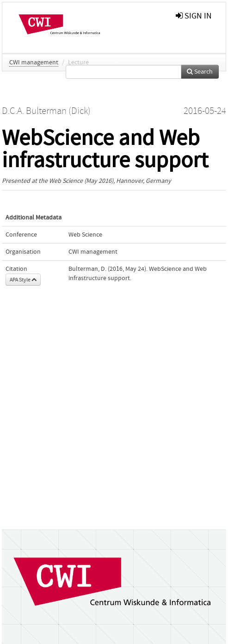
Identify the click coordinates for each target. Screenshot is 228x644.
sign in (194, 16)
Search (200, 72)
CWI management (34, 63)
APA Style (23, 280)
